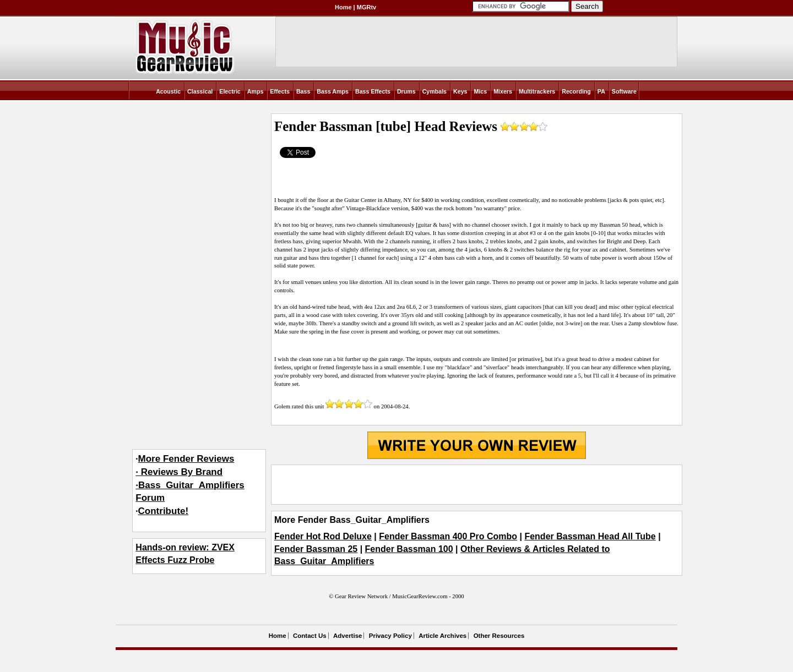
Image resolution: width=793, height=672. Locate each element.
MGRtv (366, 7)
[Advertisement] (476, 485)
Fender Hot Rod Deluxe (323, 536)
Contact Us (310, 636)
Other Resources (499, 636)
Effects (280, 91)
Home (343, 7)
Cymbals (434, 91)
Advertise (347, 636)
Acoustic (168, 91)
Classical (200, 91)
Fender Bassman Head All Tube (590, 536)
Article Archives (442, 636)
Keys (460, 91)
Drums (406, 91)
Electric (230, 91)
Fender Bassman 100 (409, 549)
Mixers (503, 91)
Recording (576, 91)
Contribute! (164, 511)
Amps (256, 91)
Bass (303, 91)
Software (624, 91)
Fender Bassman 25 (316, 549)
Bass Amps (333, 91)
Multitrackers (537, 91)
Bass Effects (373, 91)
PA (601, 91)
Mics (480, 91)
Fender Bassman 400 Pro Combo (448, 536)
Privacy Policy (390, 636)
